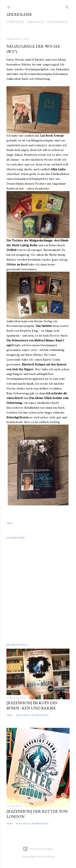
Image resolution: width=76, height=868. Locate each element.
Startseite (15, 22)
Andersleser (19, 14)
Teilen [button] (10, 523)
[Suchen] (67, 7)
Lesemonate (57, 22)
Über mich (35, 22)
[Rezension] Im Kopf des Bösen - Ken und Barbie (32, 705)
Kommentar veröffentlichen (32, 715)
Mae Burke (48, 856)
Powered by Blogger (38, 849)
